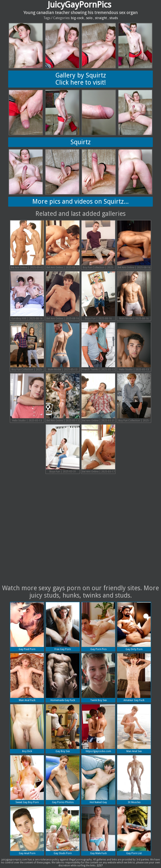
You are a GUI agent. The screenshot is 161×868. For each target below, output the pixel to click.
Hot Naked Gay (98, 779)
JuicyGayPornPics (79, 5)
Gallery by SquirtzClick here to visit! (81, 79)
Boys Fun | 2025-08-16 (98, 296)
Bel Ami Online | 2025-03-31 (98, 398)
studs (114, 18)
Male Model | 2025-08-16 (134, 296)
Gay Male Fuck (98, 831)
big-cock (77, 18)
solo (89, 18)
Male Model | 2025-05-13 (63, 347)
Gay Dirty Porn (134, 626)
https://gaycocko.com (98, 728)
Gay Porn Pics (98, 626)
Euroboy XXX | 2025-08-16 (27, 296)
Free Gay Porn (63, 626)
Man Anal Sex (134, 728)
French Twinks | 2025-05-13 (98, 347)
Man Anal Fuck (27, 677)
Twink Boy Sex (98, 677)
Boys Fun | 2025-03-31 (63, 449)
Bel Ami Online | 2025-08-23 (63, 245)
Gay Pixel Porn (27, 626)
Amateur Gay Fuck (134, 677)
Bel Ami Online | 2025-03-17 (98, 449)
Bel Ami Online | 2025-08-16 (134, 245)
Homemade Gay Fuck (63, 677)
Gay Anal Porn (27, 831)
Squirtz (80, 142)
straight (101, 18)
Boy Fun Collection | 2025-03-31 (134, 398)
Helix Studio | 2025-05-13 (134, 347)
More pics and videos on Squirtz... (80, 201)
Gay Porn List (134, 831)
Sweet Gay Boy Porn (27, 779)
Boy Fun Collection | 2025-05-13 (27, 347)
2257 (100, 865)
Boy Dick (27, 728)
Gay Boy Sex (63, 728)
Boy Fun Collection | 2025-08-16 (98, 245)
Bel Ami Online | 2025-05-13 (63, 398)
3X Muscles (134, 779)
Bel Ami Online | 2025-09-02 (27, 245)
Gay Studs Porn (63, 831)
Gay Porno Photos (63, 779)
